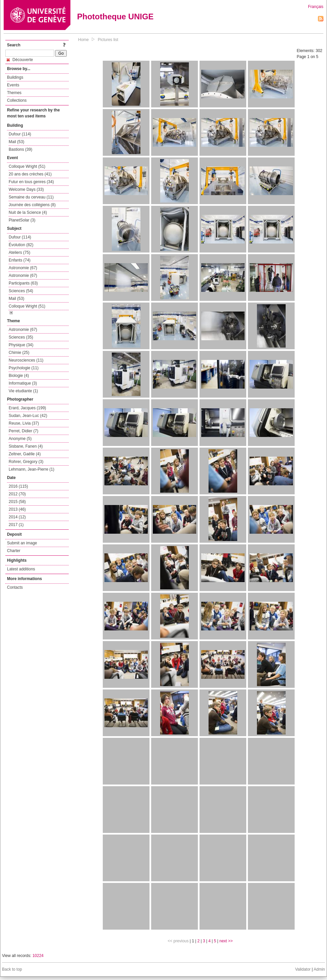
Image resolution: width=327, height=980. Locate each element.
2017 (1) (16, 525)
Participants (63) (23, 283)
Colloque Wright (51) (27, 166)
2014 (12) (17, 517)
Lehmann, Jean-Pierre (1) (32, 469)
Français (316, 7)
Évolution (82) (21, 245)
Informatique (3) (23, 383)
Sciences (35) (21, 337)
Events (13, 85)
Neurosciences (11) (26, 360)
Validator (303, 969)
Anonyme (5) (20, 439)
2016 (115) (18, 486)
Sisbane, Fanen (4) (26, 446)
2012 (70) (17, 494)
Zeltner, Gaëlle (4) (25, 454)
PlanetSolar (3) (22, 220)
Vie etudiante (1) (23, 391)
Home (83, 40)
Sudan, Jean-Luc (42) (28, 416)
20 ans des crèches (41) (30, 174)
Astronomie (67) (23, 268)
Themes (14, 93)
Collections (17, 100)
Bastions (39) (21, 149)
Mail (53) (17, 142)
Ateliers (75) (20, 253)
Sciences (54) (21, 291)
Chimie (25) (19, 353)
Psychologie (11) (24, 368)
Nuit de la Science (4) (28, 212)
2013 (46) (17, 509)
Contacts (15, 587)
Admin (319, 969)
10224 (38, 956)
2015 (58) (17, 502)
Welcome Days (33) (26, 189)
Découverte (20, 60)
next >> (226, 941)
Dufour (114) (20, 134)
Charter (14, 551)
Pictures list (108, 40)
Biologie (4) (19, 376)
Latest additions (21, 569)
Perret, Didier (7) (24, 431)
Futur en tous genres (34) (31, 182)
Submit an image (22, 543)
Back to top (12, 969)
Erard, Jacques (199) (27, 408)
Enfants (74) (20, 260)
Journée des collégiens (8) (32, 205)
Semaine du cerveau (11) (31, 197)
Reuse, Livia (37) (24, 423)
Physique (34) (21, 345)
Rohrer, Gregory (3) (26, 462)
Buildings (15, 77)
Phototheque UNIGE (115, 17)
